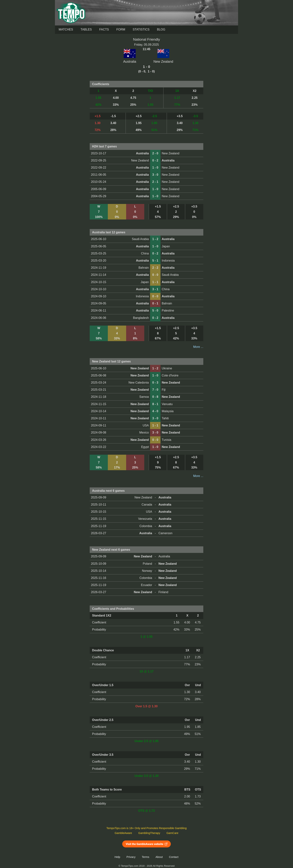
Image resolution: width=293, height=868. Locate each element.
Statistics (141, 29)
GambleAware (123, 833)
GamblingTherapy (149, 833)
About (159, 857)
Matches (66, 29)
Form (121, 29)
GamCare (172, 833)
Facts (104, 29)
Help (117, 857)
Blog (161, 29)
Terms (146, 857)
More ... (198, 347)
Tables (86, 29)
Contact (174, 857)
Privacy (131, 857)
